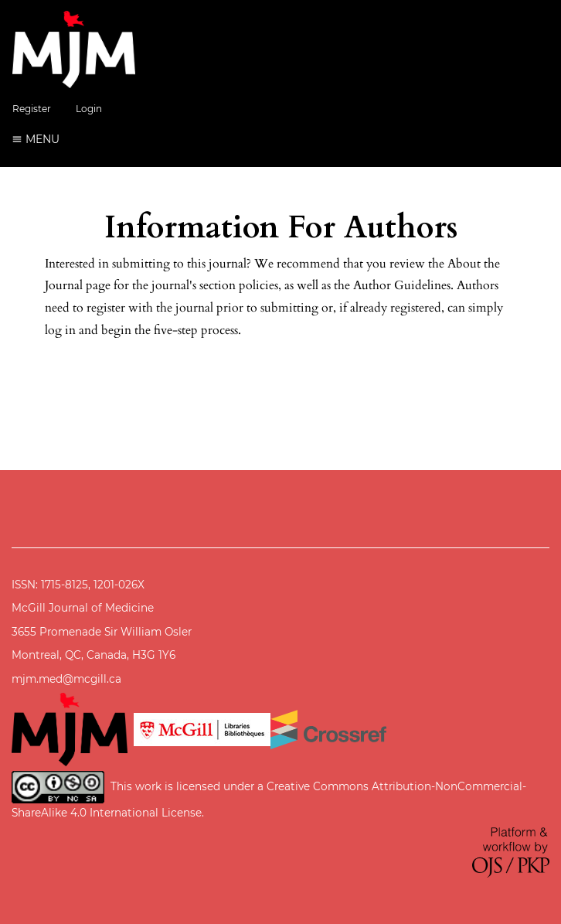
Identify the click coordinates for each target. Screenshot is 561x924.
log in (60, 330)
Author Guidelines (402, 285)
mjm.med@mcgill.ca (66, 679)
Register (32, 109)
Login (89, 109)
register (106, 308)
